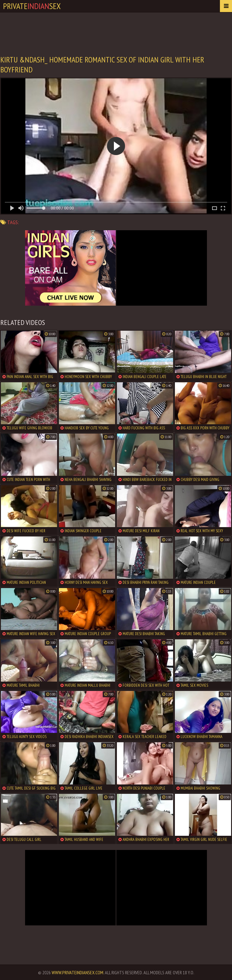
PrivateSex (32, 6)
